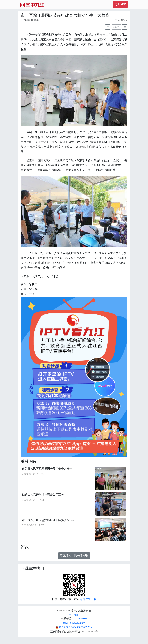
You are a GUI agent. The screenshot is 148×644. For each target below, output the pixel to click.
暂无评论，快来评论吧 (74, 556)
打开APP (120, 4)
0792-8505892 (79, 619)
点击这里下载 (88, 599)
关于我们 (74, 615)
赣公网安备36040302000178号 (74, 627)
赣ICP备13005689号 (74, 623)
